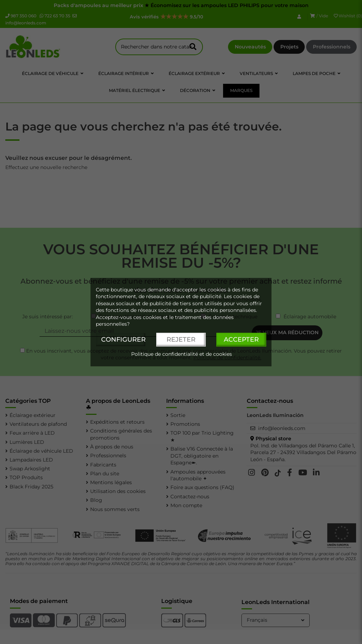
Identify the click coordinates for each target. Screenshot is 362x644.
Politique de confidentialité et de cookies (182, 354)
